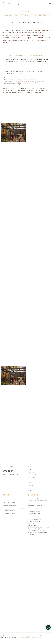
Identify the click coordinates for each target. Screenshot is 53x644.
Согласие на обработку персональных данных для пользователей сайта (36, 610)
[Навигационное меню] (50, 3)
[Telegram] (9, 573)
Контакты (31, 593)
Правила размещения (34, 601)
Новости (31, 588)
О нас (30, 572)
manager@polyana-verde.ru (11, 616)
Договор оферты (33, 619)
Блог (18, 23)
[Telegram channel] (6, 573)
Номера (30, 583)
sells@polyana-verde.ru (9, 608)
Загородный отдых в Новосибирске (33, 23)
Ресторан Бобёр (33, 577)
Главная (12, 23)
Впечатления (32, 580)
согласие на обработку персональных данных (30, 638)
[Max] (4, 573)
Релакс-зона (32, 575)
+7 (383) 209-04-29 (11, 605)
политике (37, 636)
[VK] (12, 573)
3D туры (30, 590)
